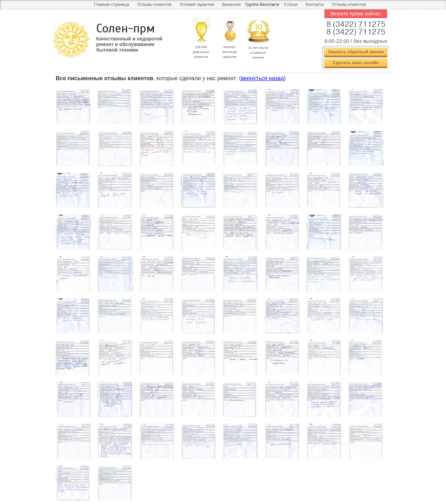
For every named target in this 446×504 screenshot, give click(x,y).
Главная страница (112, 5)
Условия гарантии (197, 5)
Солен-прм (126, 28)
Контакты (315, 5)
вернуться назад (263, 78)
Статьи (291, 5)
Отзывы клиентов (154, 5)
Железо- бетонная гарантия (229, 52)
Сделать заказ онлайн (356, 63)
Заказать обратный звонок (356, 52)
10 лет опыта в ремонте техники (258, 52)
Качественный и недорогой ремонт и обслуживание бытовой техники (129, 42)
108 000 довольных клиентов (201, 52)
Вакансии (232, 5)
